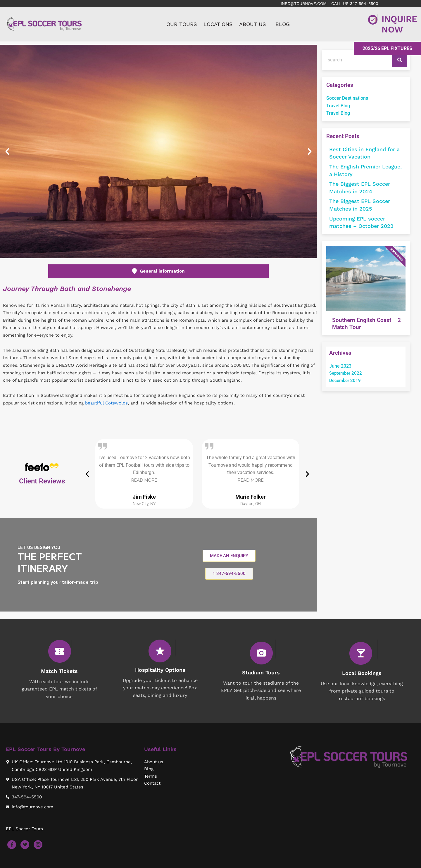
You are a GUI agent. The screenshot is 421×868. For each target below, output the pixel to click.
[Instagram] (38, 845)
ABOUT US (253, 25)
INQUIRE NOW (399, 25)
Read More (144, 482)
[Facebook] (12, 845)
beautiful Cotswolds (106, 404)
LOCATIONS (218, 25)
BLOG (283, 25)
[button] (7, 152)
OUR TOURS (182, 25)
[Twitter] (25, 845)
